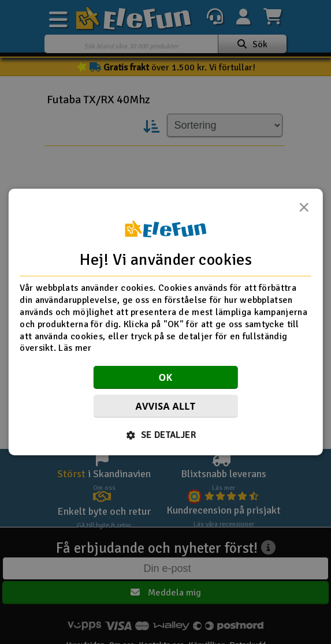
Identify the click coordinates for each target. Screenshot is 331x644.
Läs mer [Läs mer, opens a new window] (75, 348)
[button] (165, 435)
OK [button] (165, 377)
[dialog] (165, 322)
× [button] (304, 211)
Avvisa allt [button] (166, 406)
